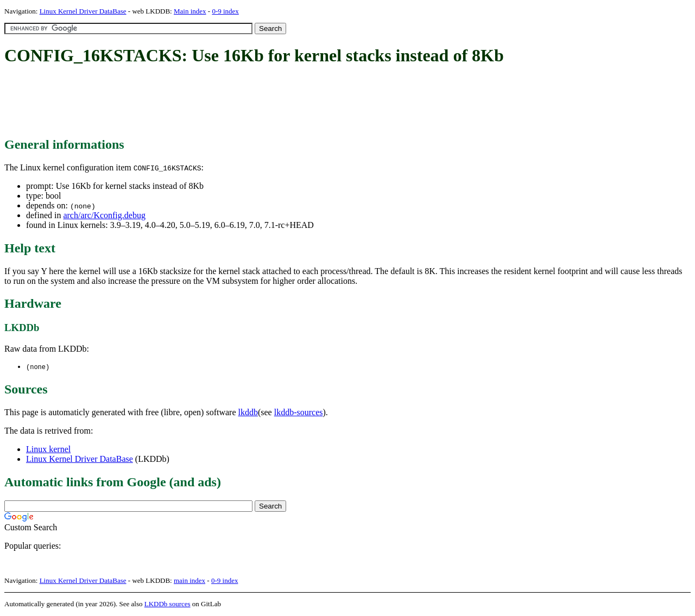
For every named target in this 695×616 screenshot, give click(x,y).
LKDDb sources (168, 604)
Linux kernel (48, 450)
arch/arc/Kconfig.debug (104, 215)
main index (189, 581)
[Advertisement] (202, 102)
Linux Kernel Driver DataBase (83, 11)
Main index (190, 11)
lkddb (248, 413)
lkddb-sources (299, 413)
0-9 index (225, 11)
